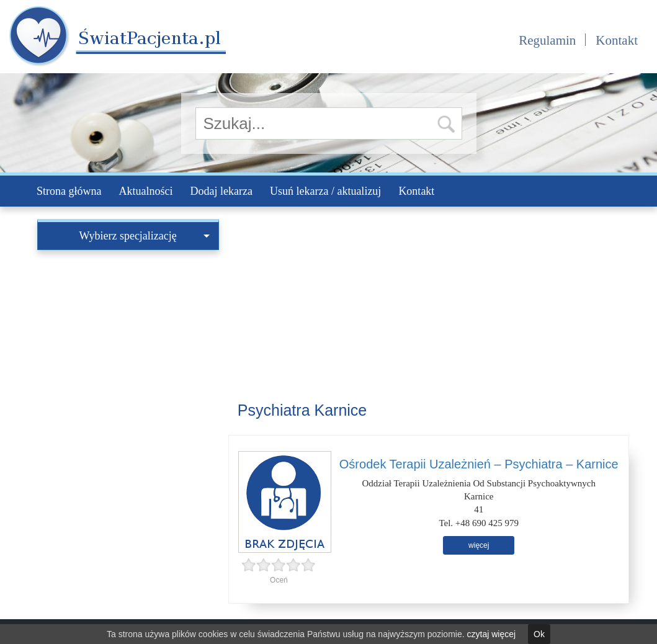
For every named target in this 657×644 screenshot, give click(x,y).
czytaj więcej (492, 634)
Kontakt (617, 40)
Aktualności (145, 191)
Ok (539, 634)
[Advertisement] (128, 334)
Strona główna (69, 191)
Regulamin (547, 40)
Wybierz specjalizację (145, 236)
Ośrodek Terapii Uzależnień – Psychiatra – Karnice (479, 464)
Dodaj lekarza (221, 191)
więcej (479, 545)
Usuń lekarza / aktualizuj (325, 191)
